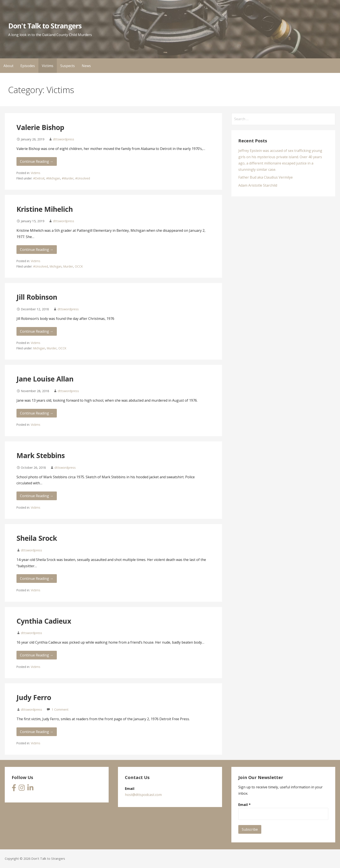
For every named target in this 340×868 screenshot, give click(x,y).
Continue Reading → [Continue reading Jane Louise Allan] (37, 413)
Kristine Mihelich (45, 209)
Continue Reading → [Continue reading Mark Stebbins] (37, 496)
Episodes (28, 66)
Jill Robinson (37, 297)
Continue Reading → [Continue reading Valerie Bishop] (37, 161)
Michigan (56, 266)
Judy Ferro (34, 697)
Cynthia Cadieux (44, 621)
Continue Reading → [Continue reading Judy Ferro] (37, 732)
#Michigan (53, 178)
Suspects (68, 66)
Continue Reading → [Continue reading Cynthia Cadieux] (37, 655)
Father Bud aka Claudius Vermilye (266, 177)
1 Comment (60, 709)
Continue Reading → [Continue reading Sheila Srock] (37, 579)
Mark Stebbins (41, 455)
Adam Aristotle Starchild (258, 185)
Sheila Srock (37, 538)
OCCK (79, 266)
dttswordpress (64, 139)
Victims (48, 66)
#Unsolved (83, 178)
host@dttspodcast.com (143, 795)
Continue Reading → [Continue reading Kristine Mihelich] (37, 250)
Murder (68, 266)
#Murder (68, 178)
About (8, 66)
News (86, 66)
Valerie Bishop (40, 127)
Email (244, 805)
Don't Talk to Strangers (45, 26)
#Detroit (39, 178)
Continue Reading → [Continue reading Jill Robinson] (37, 331)
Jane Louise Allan (45, 379)
